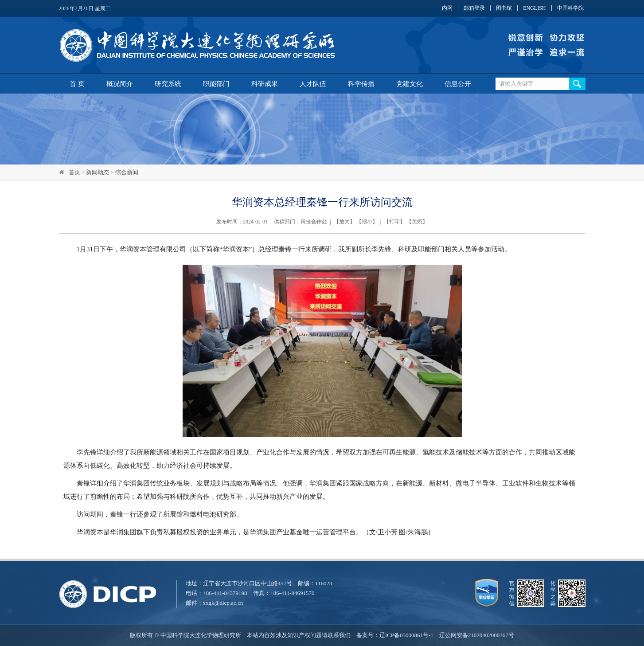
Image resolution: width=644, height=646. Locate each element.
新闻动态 (98, 172)
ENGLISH (534, 8)
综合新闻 (127, 172)
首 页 (77, 84)
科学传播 (361, 84)
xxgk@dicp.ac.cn (223, 603)
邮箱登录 (474, 8)
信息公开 (458, 84)
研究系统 (168, 84)
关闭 (417, 222)
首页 (74, 172)
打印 (394, 222)
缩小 (367, 222)
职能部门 (216, 84)
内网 (447, 8)
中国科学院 (570, 8)
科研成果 (265, 84)
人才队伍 (313, 84)
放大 (344, 222)
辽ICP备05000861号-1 (406, 635)
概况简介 (120, 84)
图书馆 (504, 8)
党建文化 (410, 84)
